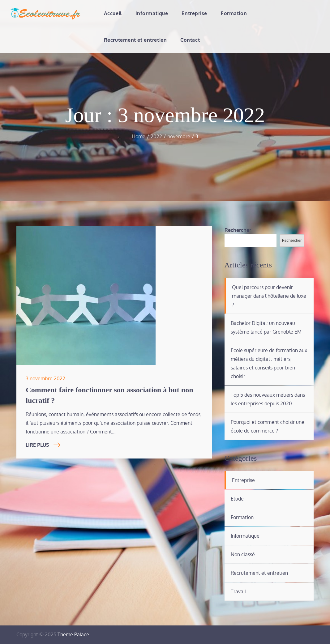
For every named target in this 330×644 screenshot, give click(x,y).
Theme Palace (73, 634)
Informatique (152, 13)
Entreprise (194, 13)
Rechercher (238, 230)
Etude (237, 499)
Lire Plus (43, 445)
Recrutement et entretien (135, 40)
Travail (238, 591)
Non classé (243, 554)
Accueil (113, 13)
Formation (234, 13)
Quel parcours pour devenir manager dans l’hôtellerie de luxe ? (269, 296)
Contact (190, 40)
